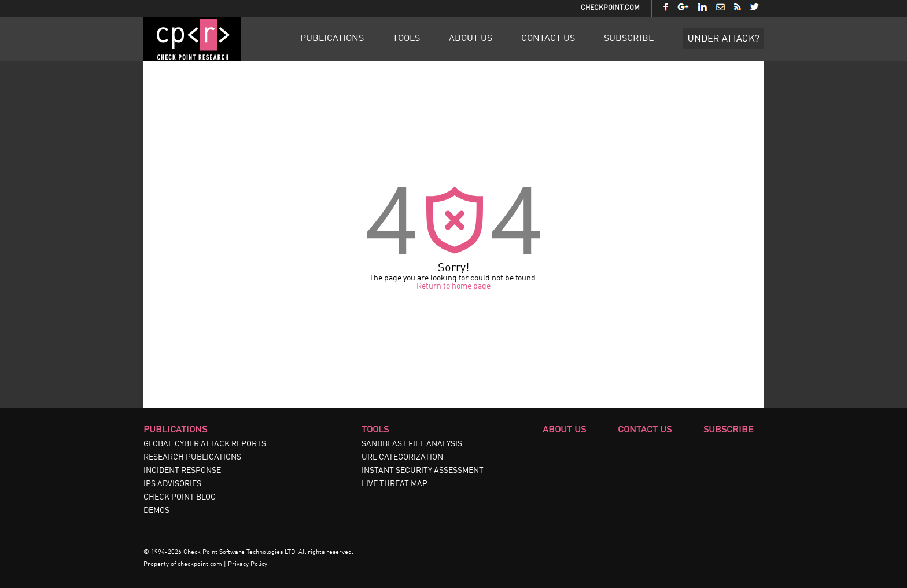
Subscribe (629, 39)
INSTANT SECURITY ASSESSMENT (423, 471)
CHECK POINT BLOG (180, 497)
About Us (471, 39)
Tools (406, 39)
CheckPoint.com (610, 8)
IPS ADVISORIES (172, 484)
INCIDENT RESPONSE (182, 471)
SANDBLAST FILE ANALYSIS (412, 444)
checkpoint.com (200, 565)
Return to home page (454, 286)
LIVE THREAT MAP (394, 484)
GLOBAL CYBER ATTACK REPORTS (205, 444)
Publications (332, 39)
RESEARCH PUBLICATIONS (192, 457)
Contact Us (548, 39)
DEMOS (156, 511)
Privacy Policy (248, 565)
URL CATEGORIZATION (402, 457)
